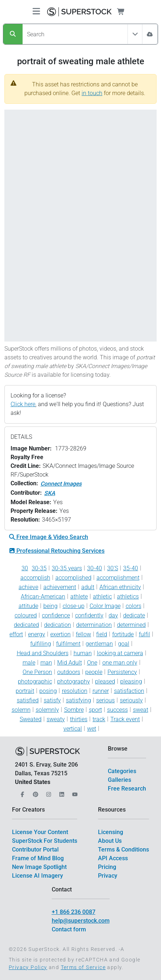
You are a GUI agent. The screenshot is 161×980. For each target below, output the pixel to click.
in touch (92, 93)
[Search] (13, 34)
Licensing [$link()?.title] (111, 832)
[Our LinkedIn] (61, 792)
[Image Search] (150, 34)
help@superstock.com (81, 921)
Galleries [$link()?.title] (119, 780)
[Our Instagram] (48, 792)
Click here (23, 404)
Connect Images (61, 484)
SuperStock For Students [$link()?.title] (45, 841)
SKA (50, 493)
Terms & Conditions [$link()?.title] (123, 850)
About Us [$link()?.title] (110, 841)
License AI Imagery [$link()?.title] (38, 876)
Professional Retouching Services (57, 551)
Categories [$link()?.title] (122, 771)
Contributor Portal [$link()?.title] (35, 850)
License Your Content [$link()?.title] (40, 832)
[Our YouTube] (74, 792)
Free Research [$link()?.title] (127, 789)
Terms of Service (83, 967)
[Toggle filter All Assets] (135, 34)
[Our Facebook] (21, 792)
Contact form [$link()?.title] (69, 929)
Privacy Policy (28, 967)
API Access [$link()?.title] (113, 858)
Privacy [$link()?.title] (108, 876)
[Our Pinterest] (35, 792)
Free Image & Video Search (49, 537)
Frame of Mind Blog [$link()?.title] (38, 858)
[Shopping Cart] (125, 12)
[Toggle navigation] (36, 12)
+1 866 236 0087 (74, 912)
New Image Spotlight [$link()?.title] (39, 867)
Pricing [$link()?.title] (107, 867)
